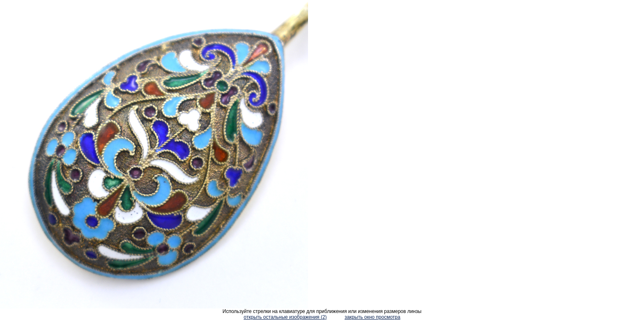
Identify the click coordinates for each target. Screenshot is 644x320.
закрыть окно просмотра (373, 317)
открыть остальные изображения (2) (285, 317)
